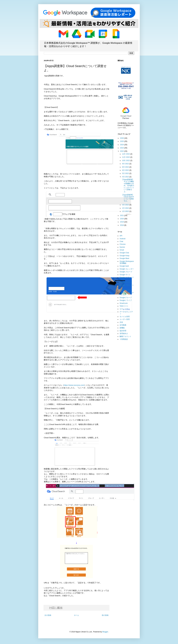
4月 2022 (126, 177)
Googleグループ (126, 298)
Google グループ (126, 272)
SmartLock (124, 303)
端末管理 (123, 331)
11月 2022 (126, 157)
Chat (121, 241)
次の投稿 (48, 615)
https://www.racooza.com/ (74, 385)
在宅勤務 (123, 325)
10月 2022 (126, 161)
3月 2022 (126, 205)
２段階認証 (124, 339)
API (121, 236)
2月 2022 (126, 208)
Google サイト (125, 275)
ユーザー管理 (125, 319)
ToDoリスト (124, 306)
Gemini (122, 247)
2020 (122, 219)
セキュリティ (125, 309)
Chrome (123, 244)
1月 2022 (126, 211)
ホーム (76, 615)
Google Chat (124, 253)
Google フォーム (126, 290)
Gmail (122, 250)
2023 (122, 148)
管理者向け (124, 334)
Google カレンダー (127, 269)
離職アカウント (125, 336)
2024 (122, 145)
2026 (122, 138)
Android (122, 239)
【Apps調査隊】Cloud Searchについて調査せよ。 (128, 198)
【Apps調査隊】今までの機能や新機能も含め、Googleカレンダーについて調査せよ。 (128, 186)
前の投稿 (105, 615)
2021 (122, 215)
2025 (122, 141)
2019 (122, 222)
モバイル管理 (125, 317)
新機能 (122, 328)
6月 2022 (126, 170)
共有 (121, 322)
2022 (122, 151)
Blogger (105, 632)
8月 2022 (126, 167)
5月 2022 (126, 173)
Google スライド (126, 282)
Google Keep (124, 256)
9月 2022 (126, 164)
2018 (122, 225)
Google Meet (124, 258)
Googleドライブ (126, 300)
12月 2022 (126, 154)
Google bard (124, 266)
